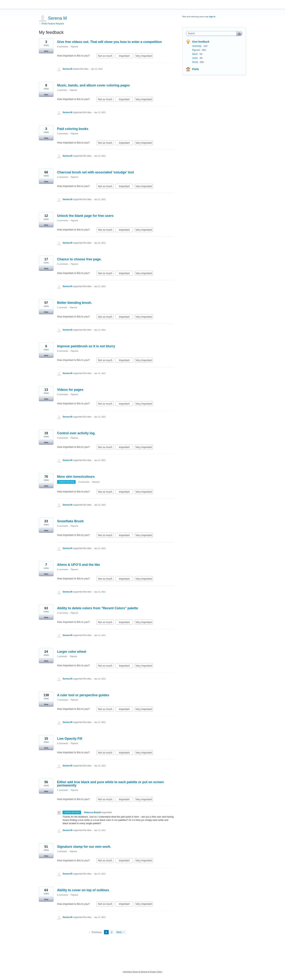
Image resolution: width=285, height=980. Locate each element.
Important (126, 56)
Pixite (195, 69)
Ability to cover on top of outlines (83, 890)
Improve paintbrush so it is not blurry (86, 346)
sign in (212, 17)
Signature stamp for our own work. (84, 847)
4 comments (63, 438)
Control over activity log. (76, 433)
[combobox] (212, 33)
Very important (144, 56)
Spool (195, 54)
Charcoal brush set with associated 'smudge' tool (96, 172)
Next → (121, 932)
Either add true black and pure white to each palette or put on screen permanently (110, 784)
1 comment (62, 90)
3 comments (84, 482)
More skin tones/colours (76, 477)
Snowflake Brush (70, 521)
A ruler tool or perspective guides (83, 695)
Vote (46, 51)
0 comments (63, 47)
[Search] (239, 33)
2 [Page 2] (112, 932)
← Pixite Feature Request (51, 24)
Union (195, 58)
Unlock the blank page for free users (85, 216)
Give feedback (201, 42)
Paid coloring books (73, 129)
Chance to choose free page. (79, 259)
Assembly (197, 46)
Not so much (106, 56)
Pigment (74, 47)
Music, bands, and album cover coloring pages (93, 85)
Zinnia (195, 62)
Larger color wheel (72, 652)
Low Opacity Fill (70, 739)
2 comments (63, 134)
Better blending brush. (75, 303)
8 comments (63, 895)
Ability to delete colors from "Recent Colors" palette (98, 608)
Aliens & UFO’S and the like (79, 565)
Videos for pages (70, 390)
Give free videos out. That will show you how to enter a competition (109, 42)
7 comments (63, 700)
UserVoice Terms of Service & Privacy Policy (143, 972)
